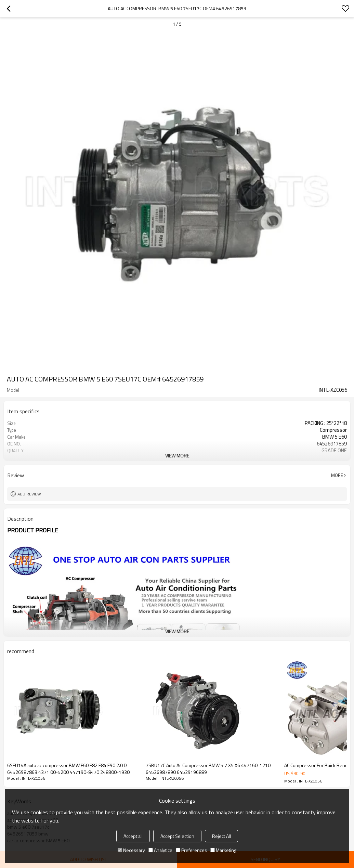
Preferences (191, 850)
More (337, 475)
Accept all (133, 836)
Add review (29, 494)
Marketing (223, 850)
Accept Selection (177, 836)
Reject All (221, 836)
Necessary (131, 850)
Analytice (160, 850)
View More (177, 456)
